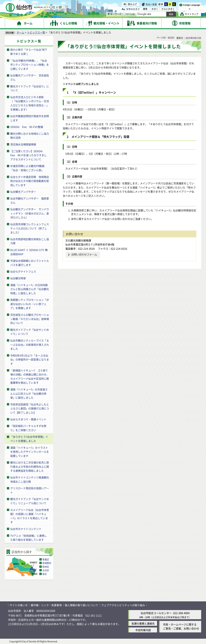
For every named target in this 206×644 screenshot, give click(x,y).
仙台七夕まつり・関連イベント (28, 419)
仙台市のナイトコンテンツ (26, 529)
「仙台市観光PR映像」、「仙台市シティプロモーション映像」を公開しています (30, 65)
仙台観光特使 (18, 278)
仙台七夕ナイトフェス (23, 271)
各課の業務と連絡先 (143, 623)
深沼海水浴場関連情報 (23, 144)
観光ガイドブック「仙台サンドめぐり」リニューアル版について (30, 501)
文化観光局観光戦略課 (78, 240)
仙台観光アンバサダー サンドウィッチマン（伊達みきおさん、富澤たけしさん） (30, 213)
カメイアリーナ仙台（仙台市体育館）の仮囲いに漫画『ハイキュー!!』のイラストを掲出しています (30, 516)
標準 (161, 4)
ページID (129, 14)
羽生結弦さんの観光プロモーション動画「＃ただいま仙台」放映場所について (30, 319)
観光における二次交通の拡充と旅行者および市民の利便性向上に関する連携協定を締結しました (30, 466)
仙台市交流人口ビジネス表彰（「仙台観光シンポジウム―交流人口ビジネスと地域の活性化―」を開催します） (30, 103)
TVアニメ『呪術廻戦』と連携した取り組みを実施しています (29, 538)
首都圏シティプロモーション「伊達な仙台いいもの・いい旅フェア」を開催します (30, 304)
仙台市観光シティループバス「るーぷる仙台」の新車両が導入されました (30, 345)
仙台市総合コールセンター (156, 613)
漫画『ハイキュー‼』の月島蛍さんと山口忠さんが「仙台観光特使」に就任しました (29, 393)
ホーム (20, 32)
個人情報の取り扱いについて (81, 605)
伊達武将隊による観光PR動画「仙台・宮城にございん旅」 (27, 168)
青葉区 (46, 559)
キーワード (115, 14)
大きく (155, 9)
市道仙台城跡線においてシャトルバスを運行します (30, 263)
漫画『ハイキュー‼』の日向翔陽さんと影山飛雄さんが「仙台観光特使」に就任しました (30, 289)
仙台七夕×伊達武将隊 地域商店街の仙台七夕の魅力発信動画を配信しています (30, 181)
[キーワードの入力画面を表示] (109, 14)
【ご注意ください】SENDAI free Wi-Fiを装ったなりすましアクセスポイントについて (28, 155)
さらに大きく (168, 9)
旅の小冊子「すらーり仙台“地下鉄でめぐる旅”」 (29, 52)
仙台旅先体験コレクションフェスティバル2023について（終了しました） (30, 228)
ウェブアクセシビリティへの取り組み (123, 605)
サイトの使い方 (19, 605)
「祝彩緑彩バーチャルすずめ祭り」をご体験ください (28, 428)
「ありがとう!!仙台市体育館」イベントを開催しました (29, 439)
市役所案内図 (143, 630)
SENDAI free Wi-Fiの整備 (27, 127)
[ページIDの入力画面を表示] (124, 14)
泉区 (45, 574)
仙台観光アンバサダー (23, 192)
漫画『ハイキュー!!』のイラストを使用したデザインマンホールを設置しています (30, 452)
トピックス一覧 (36, 32)
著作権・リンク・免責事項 (46, 605)
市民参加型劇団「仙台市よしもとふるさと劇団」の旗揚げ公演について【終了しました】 (30, 408)
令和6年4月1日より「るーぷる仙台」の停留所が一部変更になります (30, 359)
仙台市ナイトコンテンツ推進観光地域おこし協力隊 (30, 479)
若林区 (46, 567)
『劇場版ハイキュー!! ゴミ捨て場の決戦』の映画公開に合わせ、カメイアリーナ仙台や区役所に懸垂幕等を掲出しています (30, 377)
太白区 (46, 570)
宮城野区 (47, 563)
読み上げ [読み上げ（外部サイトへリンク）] (132, 4)
